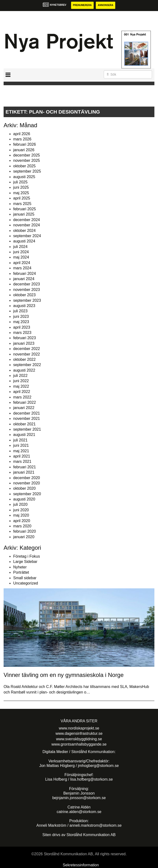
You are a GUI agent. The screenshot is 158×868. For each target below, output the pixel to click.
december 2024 (27, 220)
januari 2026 (24, 150)
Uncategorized (26, 583)
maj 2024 (21, 257)
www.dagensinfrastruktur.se (79, 733)
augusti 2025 (24, 177)
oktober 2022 (24, 359)
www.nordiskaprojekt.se (79, 728)
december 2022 (27, 349)
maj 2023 (21, 322)
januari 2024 (24, 279)
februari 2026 (24, 144)
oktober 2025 (24, 166)
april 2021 (22, 456)
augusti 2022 (24, 370)
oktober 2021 (24, 424)
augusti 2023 (24, 306)
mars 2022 (22, 397)
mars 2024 (22, 268)
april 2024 (22, 263)
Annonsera (105, 5)
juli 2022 (20, 376)
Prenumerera (82, 5)
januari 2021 (24, 472)
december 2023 (27, 284)
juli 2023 (20, 311)
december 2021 (27, 413)
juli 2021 (20, 440)
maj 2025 (21, 193)
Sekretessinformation (81, 865)
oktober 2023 (24, 295)
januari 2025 (24, 214)
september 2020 (27, 494)
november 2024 (27, 225)
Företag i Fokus (27, 556)
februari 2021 (24, 467)
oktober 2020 (24, 488)
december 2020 (27, 478)
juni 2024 (21, 252)
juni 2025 (21, 187)
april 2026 (22, 134)
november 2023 (27, 290)
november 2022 (27, 354)
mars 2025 (22, 204)
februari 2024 (24, 274)
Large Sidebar (25, 562)
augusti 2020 (24, 499)
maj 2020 (21, 515)
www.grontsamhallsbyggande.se (79, 744)
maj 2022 (21, 386)
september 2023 (27, 300)
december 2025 (27, 155)
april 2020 (22, 521)
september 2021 (27, 429)
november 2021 (27, 419)
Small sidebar (25, 578)
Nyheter (20, 567)
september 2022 (27, 365)
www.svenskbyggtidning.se (79, 739)
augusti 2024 (24, 241)
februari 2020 (24, 531)
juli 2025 (20, 182)
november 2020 (27, 483)
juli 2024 (20, 247)
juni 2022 (21, 381)
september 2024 (27, 236)
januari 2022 (24, 408)
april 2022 (22, 392)
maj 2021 (21, 451)
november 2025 (27, 160)
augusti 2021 (24, 435)
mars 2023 (22, 333)
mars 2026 (22, 139)
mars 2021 (22, 461)
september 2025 (27, 171)
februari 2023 (24, 338)
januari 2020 (24, 537)
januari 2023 (24, 343)
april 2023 (22, 327)
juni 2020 (21, 510)
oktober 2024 (24, 231)
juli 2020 (20, 504)
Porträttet (21, 572)
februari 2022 (24, 402)
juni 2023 (21, 316)
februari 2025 (24, 209)
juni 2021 (21, 445)
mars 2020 (22, 526)
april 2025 (22, 198)
